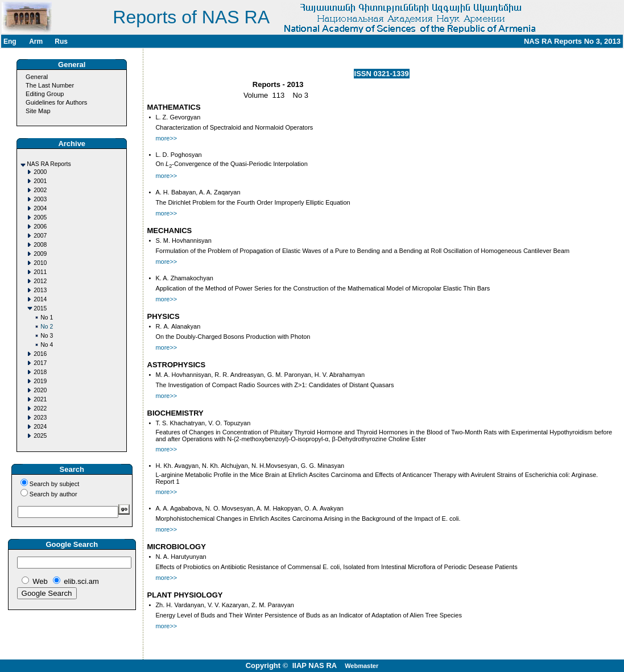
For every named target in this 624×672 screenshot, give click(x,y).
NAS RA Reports (49, 164)
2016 (40, 354)
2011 (40, 272)
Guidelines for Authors (56, 102)
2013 (40, 290)
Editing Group (45, 94)
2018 (40, 372)
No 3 (47, 336)
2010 (40, 263)
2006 (40, 227)
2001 (40, 181)
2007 (40, 236)
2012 (40, 281)
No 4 (47, 345)
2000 (40, 172)
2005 (40, 217)
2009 (40, 254)
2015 (40, 308)
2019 (40, 381)
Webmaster (361, 666)
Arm (36, 42)
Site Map (38, 111)
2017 (40, 363)
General (37, 77)
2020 (40, 390)
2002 (40, 190)
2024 (40, 427)
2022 (40, 408)
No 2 (47, 327)
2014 (40, 299)
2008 (40, 245)
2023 (40, 418)
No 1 (47, 318)
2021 (40, 399)
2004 (40, 208)
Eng (10, 42)
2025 (40, 436)
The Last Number (50, 85)
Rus (61, 42)
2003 (40, 199)
